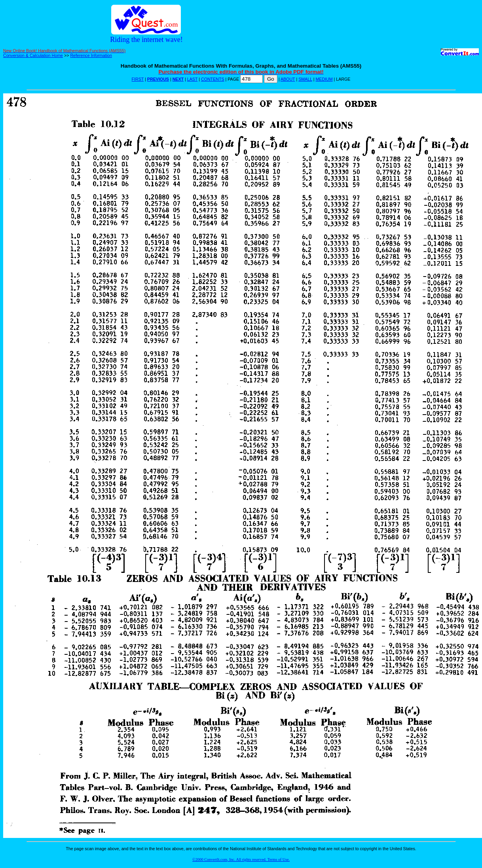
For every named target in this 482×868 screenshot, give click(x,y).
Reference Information (91, 55)
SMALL (305, 79)
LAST (192, 79)
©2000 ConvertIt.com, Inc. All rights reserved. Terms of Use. (241, 859)
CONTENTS (213, 79)
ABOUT (288, 79)
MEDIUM (324, 79)
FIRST (138, 79)
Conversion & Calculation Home (33, 55)
